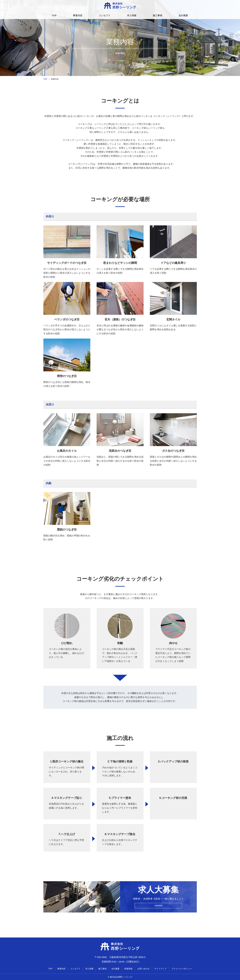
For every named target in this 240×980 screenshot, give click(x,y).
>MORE (158, 906)
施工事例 (157, 15)
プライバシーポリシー (182, 969)
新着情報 (128, 969)
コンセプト (105, 15)
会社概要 (183, 15)
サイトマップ (160, 969)
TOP (54, 15)
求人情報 (132, 15)
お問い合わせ (143, 969)
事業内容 (78, 15)
